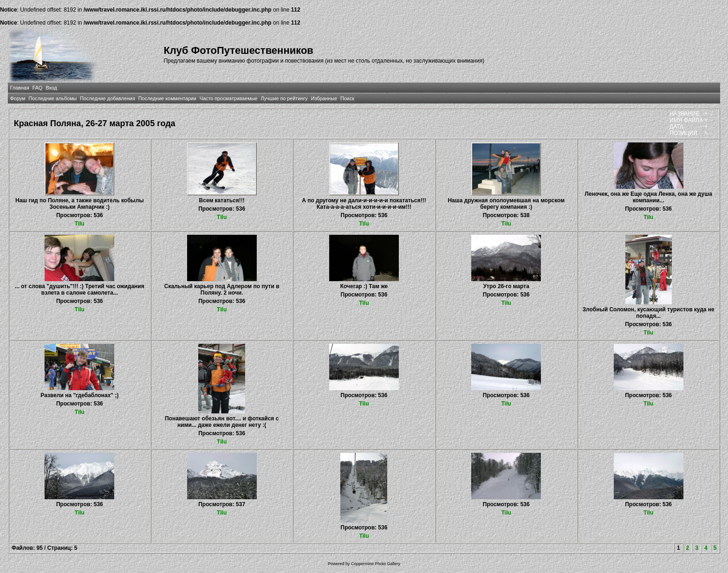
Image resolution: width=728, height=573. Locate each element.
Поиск (347, 98)
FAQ (38, 88)
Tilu (80, 224)
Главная (20, 88)
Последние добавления (107, 98)
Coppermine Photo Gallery (376, 564)
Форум (18, 98)
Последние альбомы (52, 98)
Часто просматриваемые (229, 98)
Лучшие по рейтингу (284, 98)
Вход (51, 88)
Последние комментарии (167, 98)
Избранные (324, 98)
